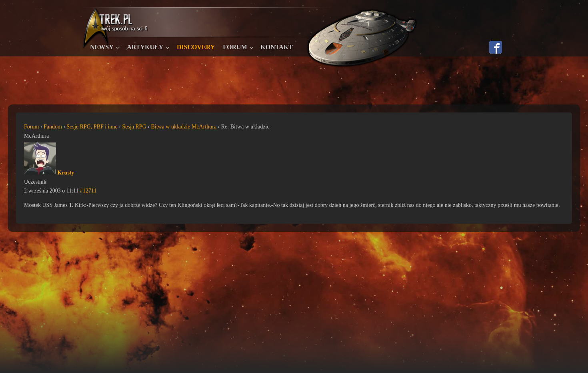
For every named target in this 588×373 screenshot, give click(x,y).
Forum (235, 47)
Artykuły (145, 47)
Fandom (53, 127)
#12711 (88, 191)
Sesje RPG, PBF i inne (92, 127)
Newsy (102, 47)
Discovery (196, 47)
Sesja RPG (134, 127)
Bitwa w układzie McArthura (184, 127)
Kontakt (277, 47)
